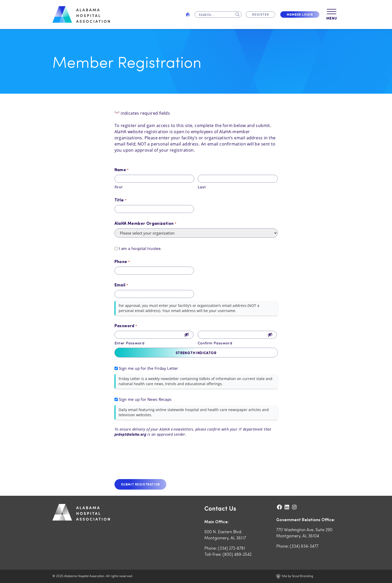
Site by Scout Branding (295, 576)
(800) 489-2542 (237, 554)
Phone (122, 261)
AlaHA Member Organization (145, 223)
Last (202, 187)
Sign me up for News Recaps (145, 399)
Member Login (300, 14)
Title (121, 200)
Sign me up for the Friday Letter (149, 368)
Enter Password (130, 343)
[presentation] (154, 460)
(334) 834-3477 (304, 546)
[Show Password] (187, 335)
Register (260, 14)
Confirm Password (215, 343)
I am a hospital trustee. (140, 248)
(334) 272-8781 (232, 548)
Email (121, 285)
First (119, 187)
